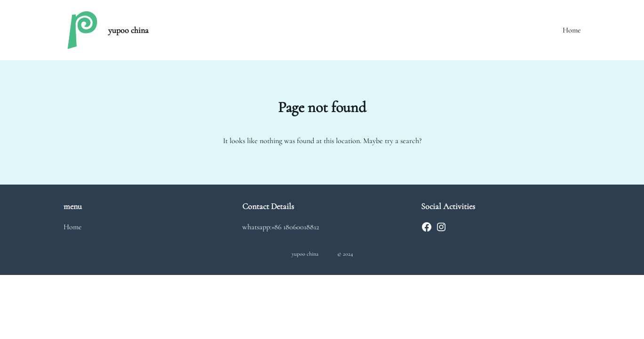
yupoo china (128, 30)
